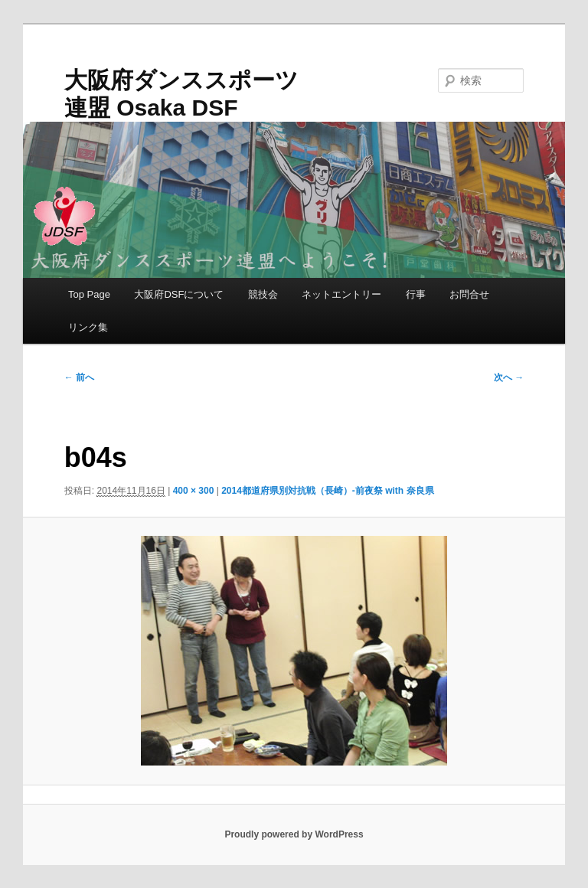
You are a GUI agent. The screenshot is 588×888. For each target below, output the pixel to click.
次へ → (509, 377)
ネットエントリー (341, 294)
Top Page (89, 294)
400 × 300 (194, 491)
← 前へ (79, 377)
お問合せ (469, 294)
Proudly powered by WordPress (294, 834)
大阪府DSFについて (179, 294)
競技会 (263, 294)
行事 (416, 294)
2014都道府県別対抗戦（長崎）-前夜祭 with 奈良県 (327, 491)
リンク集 (88, 327)
